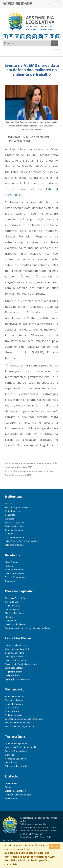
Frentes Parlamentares (16, 577)
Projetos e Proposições (16, 598)
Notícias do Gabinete (15, 574)
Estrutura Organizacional (17, 508)
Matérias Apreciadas (15, 613)
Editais (8, 787)
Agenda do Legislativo (15, 759)
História (9, 504)
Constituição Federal (15, 653)
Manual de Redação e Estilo (18, 723)
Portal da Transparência (16, 751)
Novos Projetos (12, 610)
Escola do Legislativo (15, 523)
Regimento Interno (14, 672)
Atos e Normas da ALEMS (17, 649)
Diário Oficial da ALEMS (16, 645)
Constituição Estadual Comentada (21, 664)
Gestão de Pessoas (14, 530)
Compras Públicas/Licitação (18, 795)
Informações (11, 784)
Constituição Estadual (15, 661)
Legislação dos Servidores (17, 679)
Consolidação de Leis (15, 624)
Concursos (10, 515)
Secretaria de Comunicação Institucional (24, 719)
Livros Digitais (12, 708)
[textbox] (27, 43)
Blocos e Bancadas (14, 570)
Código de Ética (12, 676)
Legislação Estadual (15, 668)
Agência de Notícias (14, 697)
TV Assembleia (12, 711)
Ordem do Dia (11, 602)
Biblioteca (10, 519)
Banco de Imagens (14, 704)
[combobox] (27, 43)
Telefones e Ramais (14, 545)
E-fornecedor (11, 798)
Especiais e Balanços (15, 700)
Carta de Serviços (13, 511)
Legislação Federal (14, 657)
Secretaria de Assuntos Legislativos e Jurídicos (27, 628)
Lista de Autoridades (15, 538)
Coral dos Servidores (15, 526)
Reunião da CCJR (13, 606)
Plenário (9, 617)
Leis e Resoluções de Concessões (21, 541)
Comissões (10, 621)
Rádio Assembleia (14, 715)
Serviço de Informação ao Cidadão (21, 747)
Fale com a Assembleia (16, 766)
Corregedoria (11, 581)
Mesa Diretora (12, 562)
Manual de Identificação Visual (19, 727)
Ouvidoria (9, 755)
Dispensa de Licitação (15, 791)
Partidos (9, 566)
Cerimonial (10, 534)
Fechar (55, 847)
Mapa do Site (11, 763)
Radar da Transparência (16, 744)
